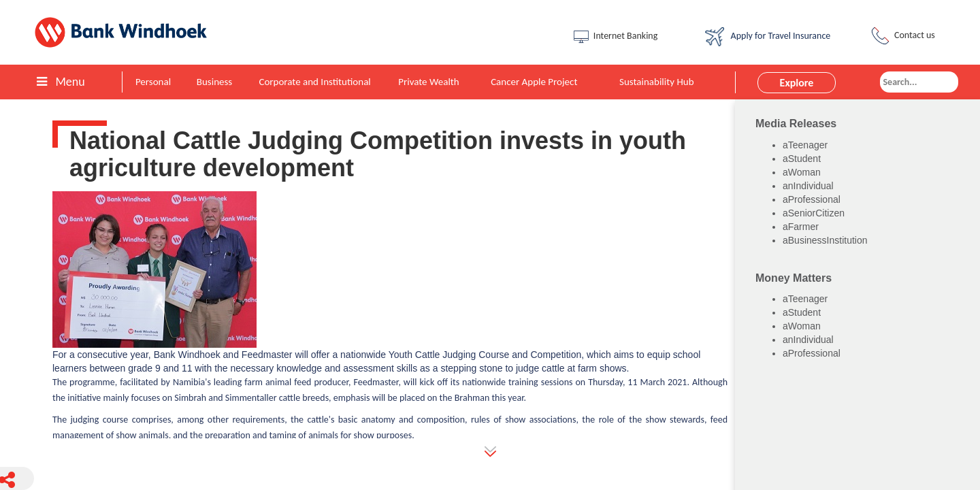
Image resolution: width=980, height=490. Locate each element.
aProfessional (812, 199)
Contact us (902, 36)
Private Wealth (429, 82)
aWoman (802, 172)
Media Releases (796, 124)
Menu (61, 82)
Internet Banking (615, 37)
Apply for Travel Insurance (768, 37)
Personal (153, 82)
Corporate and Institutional (314, 82)
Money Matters (794, 278)
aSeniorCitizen (814, 213)
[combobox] (919, 82)
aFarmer (801, 227)
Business (214, 82)
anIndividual (808, 186)
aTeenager (805, 145)
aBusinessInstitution (825, 240)
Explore (797, 83)
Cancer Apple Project (534, 82)
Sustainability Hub (657, 82)
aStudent (802, 159)
